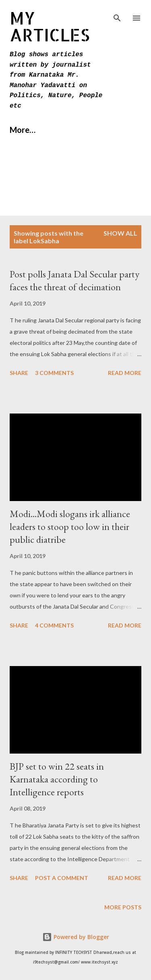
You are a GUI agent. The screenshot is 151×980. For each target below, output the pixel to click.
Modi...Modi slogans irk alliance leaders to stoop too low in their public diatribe (70, 527)
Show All (120, 233)
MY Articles (50, 26)
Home (21, 130)
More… (65, 130)
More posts (123, 907)
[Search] (117, 14)
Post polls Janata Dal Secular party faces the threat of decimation (74, 280)
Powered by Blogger (76, 937)
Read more (125, 373)
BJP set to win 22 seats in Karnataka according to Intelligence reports (57, 779)
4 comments (54, 625)
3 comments (54, 373)
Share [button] (19, 373)
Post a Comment (62, 878)
